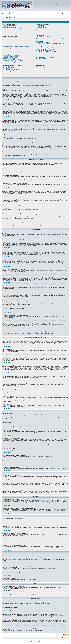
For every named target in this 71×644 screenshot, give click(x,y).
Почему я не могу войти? (7, 30)
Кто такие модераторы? (40, 26)
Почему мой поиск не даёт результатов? (43, 48)
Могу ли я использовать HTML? (8, 67)
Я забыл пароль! (5, 32)
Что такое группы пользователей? (42, 28)
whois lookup (12, 617)
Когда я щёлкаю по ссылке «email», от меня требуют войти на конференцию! (16, 46)
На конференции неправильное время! (9, 40)
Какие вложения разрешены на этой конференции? (45, 62)
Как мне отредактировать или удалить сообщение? (12, 51)
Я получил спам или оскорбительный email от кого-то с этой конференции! (49, 39)
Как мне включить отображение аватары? (10, 44)
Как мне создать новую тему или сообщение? (11, 50)
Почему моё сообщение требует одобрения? (10, 62)
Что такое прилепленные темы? (8, 73)
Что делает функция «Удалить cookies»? (10, 34)
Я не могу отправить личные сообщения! (43, 37)
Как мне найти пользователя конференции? (44, 50)
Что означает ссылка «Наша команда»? (43, 33)
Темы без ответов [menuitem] (5, 17)
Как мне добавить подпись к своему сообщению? (11, 52)
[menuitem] (3, 13)
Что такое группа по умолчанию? (42, 32)
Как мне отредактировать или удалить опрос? (11, 55)
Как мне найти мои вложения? (42, 63)
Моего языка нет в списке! (7, 42)
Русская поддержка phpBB (35, 642)
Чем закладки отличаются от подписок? (43, 55)
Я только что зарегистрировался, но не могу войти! (12, 29)
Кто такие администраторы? (41, 25)
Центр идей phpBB (6, 610)
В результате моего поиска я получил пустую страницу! (46, 49)
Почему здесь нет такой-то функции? (43, 68)
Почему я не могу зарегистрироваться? (9, 28)
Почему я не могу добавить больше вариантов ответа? (12, 54)
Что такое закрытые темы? (7, 74)
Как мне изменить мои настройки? (9, 38)
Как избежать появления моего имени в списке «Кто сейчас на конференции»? (17, 39)
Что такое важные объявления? (8, 71)
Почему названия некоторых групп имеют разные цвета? (46, 31)
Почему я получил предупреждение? (9, 58)
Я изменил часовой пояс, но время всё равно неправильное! (13, 41)
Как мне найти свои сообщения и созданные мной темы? (46, 51)
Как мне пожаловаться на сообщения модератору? (12, 60)
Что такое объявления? (7, 72)
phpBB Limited (38, 602)
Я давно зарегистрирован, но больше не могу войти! (12, 31)
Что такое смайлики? (6, 69)
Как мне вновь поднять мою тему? (9, 63)
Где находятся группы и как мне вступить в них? (45, 29)
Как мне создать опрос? (7, 53)
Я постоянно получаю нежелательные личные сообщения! (47, 38)
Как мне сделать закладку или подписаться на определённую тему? (48, 56)
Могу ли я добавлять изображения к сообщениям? (11, 70)
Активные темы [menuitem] (12, 17)
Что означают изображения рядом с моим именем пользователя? (14, 43)
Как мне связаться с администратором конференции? (46, 71)
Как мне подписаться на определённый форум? (45, 57)
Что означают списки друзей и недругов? (43, 42)
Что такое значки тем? (6, 75)
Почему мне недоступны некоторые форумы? (11, 56)
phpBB (28, 194)
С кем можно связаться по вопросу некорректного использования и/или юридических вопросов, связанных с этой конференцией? (51, 69)
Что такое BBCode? (6, 66)
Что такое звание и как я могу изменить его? (10, 45)
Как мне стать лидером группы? (42, 30)
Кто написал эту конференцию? (42, 67)
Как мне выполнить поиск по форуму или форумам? (45, 47)
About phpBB (49, 603)
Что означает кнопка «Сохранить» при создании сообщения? (13, 61)
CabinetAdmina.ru (40, 641)
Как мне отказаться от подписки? (42, 58)
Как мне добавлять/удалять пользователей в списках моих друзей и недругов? (50, 43)
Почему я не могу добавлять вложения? (10, 57)
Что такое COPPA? (6, 26)
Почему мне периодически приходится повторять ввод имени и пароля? (15, 33)
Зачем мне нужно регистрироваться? (9, 25)
